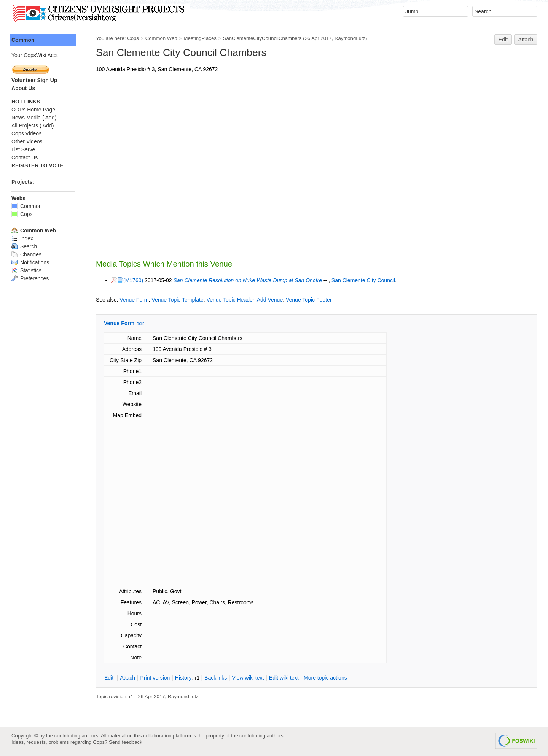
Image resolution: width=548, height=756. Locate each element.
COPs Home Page (33, 110)
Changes (26, 254)
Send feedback (126, 742)
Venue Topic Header (230, 300)
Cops (133, 38)
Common (23, 40)
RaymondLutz (350, 38)
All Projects (25, 125)
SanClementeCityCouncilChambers (262, 38)
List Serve (23, 149)
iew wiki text (248, 678)
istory (183, 678)
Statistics (26, 270)
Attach (526, 40)
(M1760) (133, 280)
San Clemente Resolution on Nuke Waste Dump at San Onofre (248, 280)
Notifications (30, 262)
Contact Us (25, 157)
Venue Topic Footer (309, 300)
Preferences (30, 278)
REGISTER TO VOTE (37, 165)
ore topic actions (325, 678)
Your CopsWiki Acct (35, 55)
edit (140, 324)
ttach (127, 678)
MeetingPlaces (200, 38)
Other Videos (27, 141)
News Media (26, 118)
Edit (503, 40)
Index (22, 238)
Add (50, 118)
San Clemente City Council (363, 280)
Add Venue (270, 300)
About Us (23, 88)
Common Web (161, 38)
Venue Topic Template (177, 300)
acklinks (216, 678)
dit (110, 678)
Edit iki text (284, 678)
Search (24, 246)
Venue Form (134, 300)
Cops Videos (26, 133)
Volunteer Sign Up (34, 80)
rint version (155, 678)
